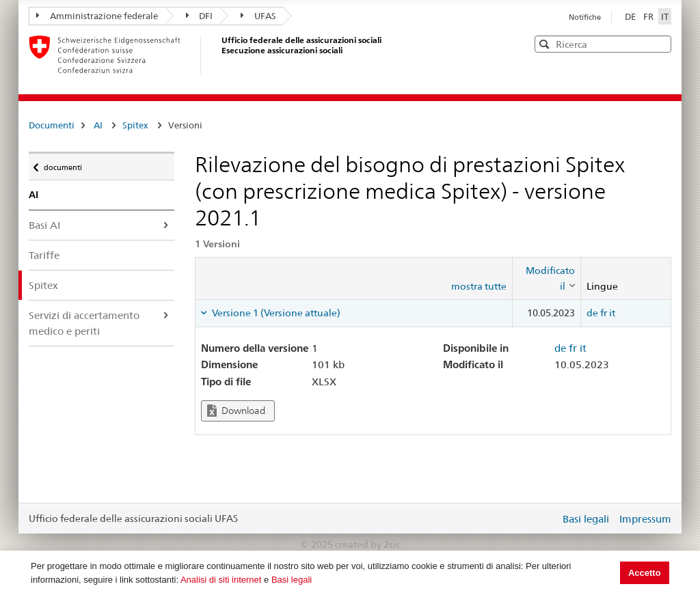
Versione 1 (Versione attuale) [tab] (275, 313)
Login (547, 518)
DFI (200, 16)
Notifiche (585, 17)
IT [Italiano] (665, 16)
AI (98, 125)
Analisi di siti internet (221, 580)
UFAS (258, 16)
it (612, 313)
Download (236, 411)
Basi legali (292, 580)
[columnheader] (546, 278)
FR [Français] (649, 16)
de (592, 313)
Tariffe (44, 255)
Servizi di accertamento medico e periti (84, 323)
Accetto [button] (645, 573)
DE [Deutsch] (631, 16)
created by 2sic (367, 544)
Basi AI (44, 225)
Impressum (645, 519)
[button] (660, 43)
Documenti (52, 125)
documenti (63, 164)
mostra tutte (479, 286)
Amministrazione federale (97, 16)
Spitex (135, 125)
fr (604, 313)
